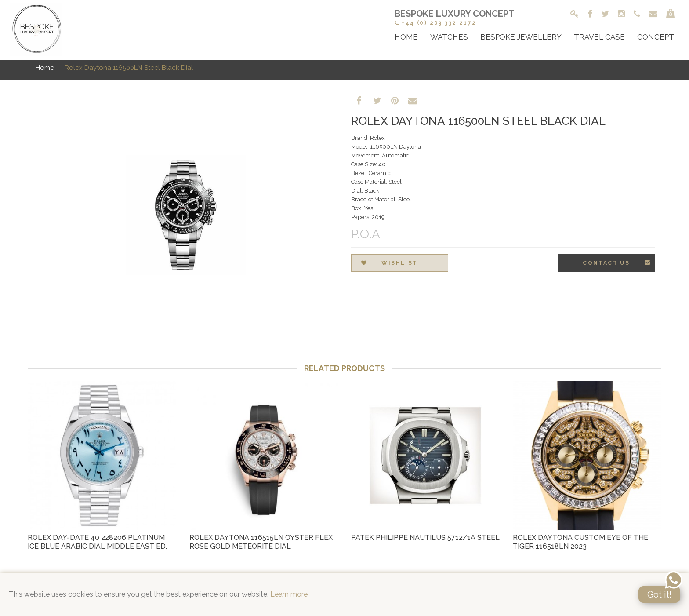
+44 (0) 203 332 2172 (435, 23)
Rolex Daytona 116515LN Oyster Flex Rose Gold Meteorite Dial (261, 542)
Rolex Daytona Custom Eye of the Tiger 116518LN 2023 (580, 542)
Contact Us (617, 263)
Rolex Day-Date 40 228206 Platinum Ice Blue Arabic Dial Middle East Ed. (97, 542)
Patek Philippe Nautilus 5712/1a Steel (425, 538)
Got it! (659, 594)
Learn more (289, 594)
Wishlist (390, 263)
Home (45, 68)
